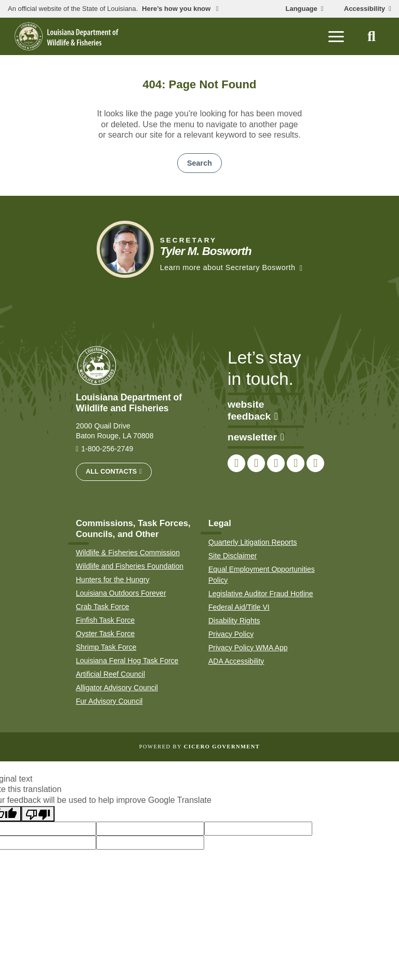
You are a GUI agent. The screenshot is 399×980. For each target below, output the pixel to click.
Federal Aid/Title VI (239, 607)
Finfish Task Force (105, 620)
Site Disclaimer (232, 556)
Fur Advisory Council (109, 701)
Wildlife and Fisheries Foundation (130, 566)
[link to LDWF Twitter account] (256, 463)
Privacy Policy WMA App (248, 648)
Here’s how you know (177, 9)
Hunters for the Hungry (113, 580)
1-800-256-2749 (107, 449)
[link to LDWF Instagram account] (276, 463)
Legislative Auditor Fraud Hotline (261, 594)
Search (199, 163)
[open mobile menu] (336, 36)
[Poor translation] (38, 814)
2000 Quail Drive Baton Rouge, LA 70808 (115, 431)
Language (302, 9)
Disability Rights (234, 621)
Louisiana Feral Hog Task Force (127, 661)
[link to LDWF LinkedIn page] (315, 463)
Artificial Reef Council (110, 674)
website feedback (253, 411)
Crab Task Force (102, 607)
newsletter (256, 437)
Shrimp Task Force (106, 647)
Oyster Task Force (105, 634)
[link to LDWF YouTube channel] (296, 463)
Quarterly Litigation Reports (252, 542)
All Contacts (111, 471)
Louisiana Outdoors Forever (121, 593)
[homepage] (66, 36)
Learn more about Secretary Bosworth (228, 267)
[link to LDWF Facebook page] (236, 463)
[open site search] (371, 36)
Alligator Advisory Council (117, 688)
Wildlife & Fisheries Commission (128, 553)
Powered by (199, 747)
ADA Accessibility (236, 661)
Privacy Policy (231, 634)
